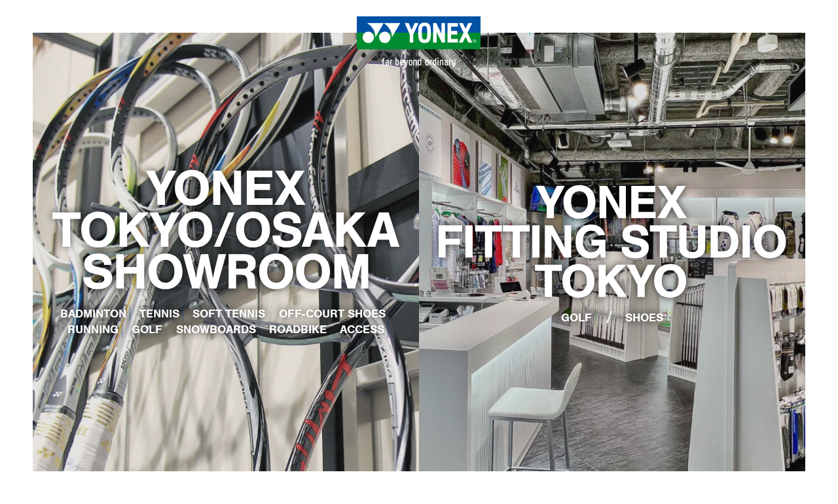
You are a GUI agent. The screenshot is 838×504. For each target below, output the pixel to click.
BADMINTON (93, 314)
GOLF (147, 329)
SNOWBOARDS (216, 329)
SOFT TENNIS (229, 314)
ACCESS (362, 329)
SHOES (644, 317)
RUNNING (93, 329)
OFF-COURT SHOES (332, 314)
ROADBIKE (298, 329)
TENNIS (159, 314)
